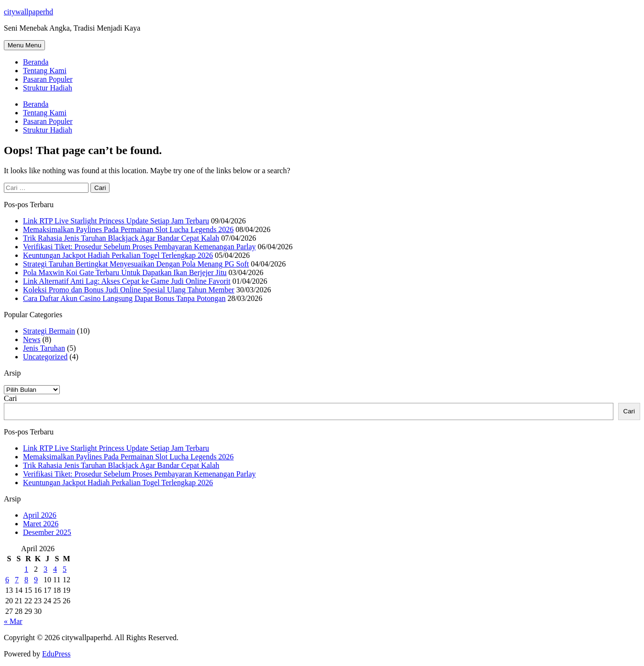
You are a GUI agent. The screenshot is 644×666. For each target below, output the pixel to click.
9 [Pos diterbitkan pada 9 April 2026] (36, 580)
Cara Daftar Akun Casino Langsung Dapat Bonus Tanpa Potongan (124, 298)
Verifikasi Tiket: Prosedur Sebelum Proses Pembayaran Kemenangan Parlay (139, 247)
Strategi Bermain (49, 331)
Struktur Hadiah (48, 88)
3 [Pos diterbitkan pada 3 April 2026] (45, 569)
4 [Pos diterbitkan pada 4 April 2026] (55, 569)
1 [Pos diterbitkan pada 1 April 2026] (26, 569)
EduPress (56, 654)
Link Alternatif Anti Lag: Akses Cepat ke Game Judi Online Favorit (127, 281)
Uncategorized (45, 357)
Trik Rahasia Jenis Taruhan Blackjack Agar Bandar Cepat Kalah (121, 238)
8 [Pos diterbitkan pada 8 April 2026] (26, 580)
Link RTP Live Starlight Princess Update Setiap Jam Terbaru (116, 221)
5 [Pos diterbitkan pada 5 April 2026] (65, 569)
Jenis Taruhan (44, 348)
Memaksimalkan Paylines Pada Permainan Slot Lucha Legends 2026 (128, 229)
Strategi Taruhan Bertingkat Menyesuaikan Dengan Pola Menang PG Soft (136, 264)
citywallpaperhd (28, 12)
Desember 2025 (47, 532)
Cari (11, 398)
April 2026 (40, 515)
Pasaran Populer (48, 79)
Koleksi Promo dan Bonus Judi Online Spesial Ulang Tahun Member (129, 290)
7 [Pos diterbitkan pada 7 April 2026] (17, 580)
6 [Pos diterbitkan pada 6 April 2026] (7, 580)
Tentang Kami (45, 71)
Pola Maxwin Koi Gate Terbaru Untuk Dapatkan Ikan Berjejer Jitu (125, 272)
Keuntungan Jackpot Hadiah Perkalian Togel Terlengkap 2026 (118, 255)
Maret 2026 (41, 524)
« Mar (13, 621)
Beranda (36, 62)
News (32, 339)
